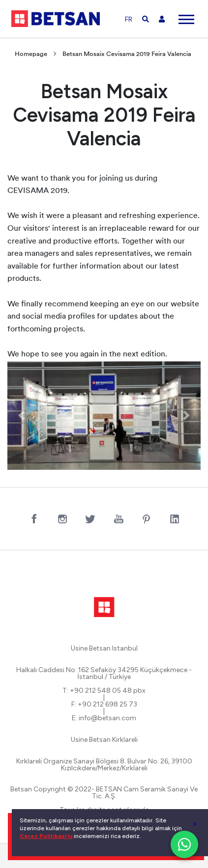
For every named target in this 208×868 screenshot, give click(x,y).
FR (129, 19)
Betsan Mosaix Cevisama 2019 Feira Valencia (127, 54)
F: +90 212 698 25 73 (104, 705)
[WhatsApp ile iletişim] (184, 844)
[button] (22, 416)
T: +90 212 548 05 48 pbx (104, 691)
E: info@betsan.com (104, 718)
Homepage (31, 54)
